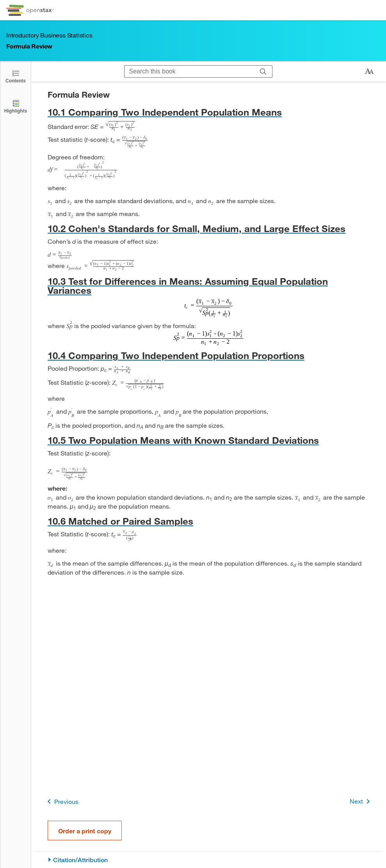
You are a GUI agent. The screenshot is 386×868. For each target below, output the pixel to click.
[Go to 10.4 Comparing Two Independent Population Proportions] (209, 355)
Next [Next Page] (361, 801)
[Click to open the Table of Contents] (16, 76)
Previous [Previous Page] (61, 801)
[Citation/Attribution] (209, 860)
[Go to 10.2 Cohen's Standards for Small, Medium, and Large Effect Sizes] (209, 228)
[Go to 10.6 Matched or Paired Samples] (209, 521)
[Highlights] (16, 106)
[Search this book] (189, 71)
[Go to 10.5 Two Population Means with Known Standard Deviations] (209, 440)
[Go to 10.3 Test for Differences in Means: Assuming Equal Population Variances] (209, 286)
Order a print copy (85, 831)
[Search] (263, 71)
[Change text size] (369, 71)
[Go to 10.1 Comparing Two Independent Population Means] (209, 112)
